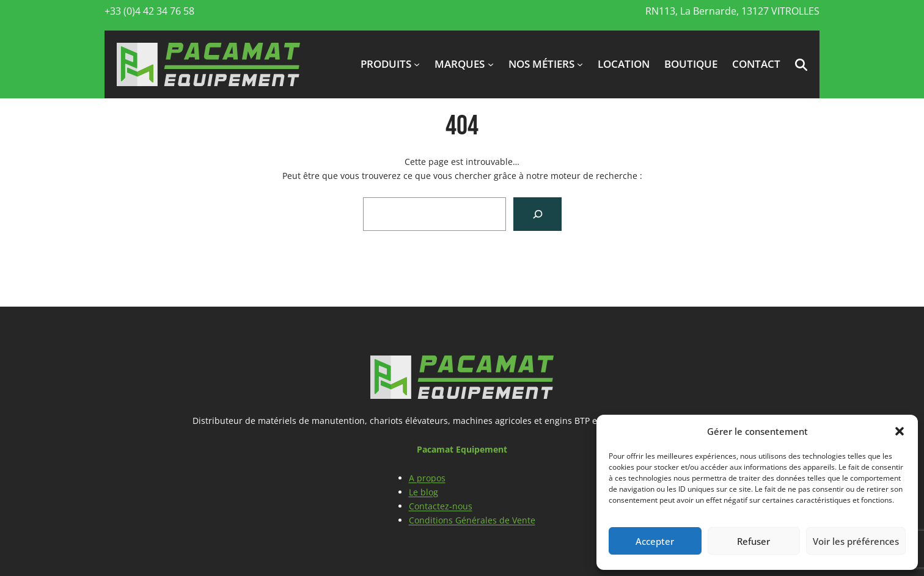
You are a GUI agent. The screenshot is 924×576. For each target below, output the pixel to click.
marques (460, 64)
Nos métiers (541, 64)
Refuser (754, 541)
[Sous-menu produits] (417, 64)
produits (386, 64)
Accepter (655, 541)
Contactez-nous (441, 506)
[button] (900, 431)
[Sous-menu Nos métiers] (580, 64)
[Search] (537, 214)
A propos (427, 478)
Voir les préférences (856, 541)
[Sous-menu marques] (491, 64)
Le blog (424, 492)
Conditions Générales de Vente (472, 520)
